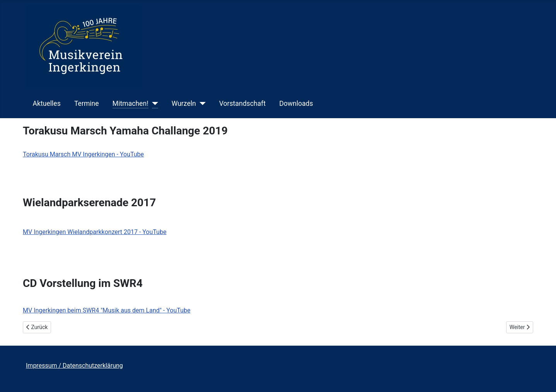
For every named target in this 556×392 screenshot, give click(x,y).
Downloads (296, 104)
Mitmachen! (130, 104)
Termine (87, 104)
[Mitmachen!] (153, 104)
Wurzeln (184, 104)
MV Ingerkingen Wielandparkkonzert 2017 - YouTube (95, 232)
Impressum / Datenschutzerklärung (74, 366)
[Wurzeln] (201, 104)
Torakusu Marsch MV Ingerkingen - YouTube (83, 154)
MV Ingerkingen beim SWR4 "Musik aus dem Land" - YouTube (107, 310)
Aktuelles (47, 104)
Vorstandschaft (242, 104)
